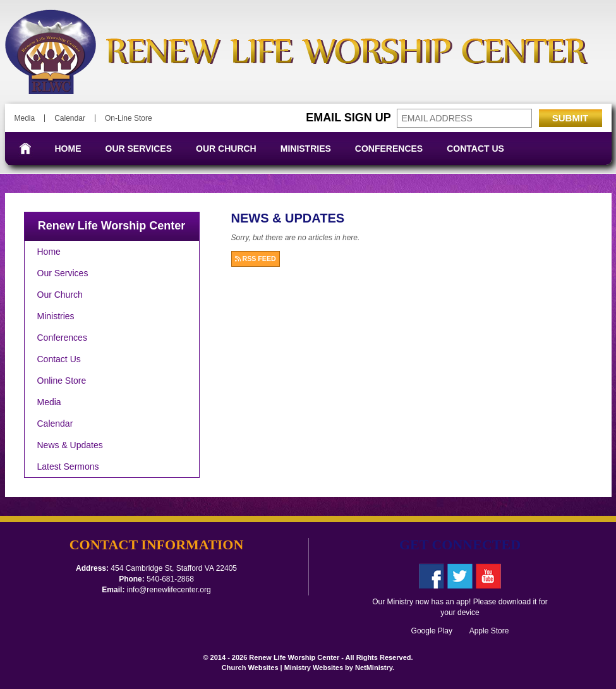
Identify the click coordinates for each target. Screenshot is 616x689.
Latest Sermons (68, 466)
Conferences (389, 149)
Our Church (226, 149)
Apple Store (485, 631)
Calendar (70, 118)
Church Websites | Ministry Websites (283, 668)
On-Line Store (129, 118)
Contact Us (475, 149)
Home (68, 149)
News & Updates (70, 445)
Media (25, 118)
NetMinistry (374, 668)
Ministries (306, 149)
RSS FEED (256, 259)
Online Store (62, 381)
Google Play (436, 631)
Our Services (139, 149)
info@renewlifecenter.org (169, 590)
